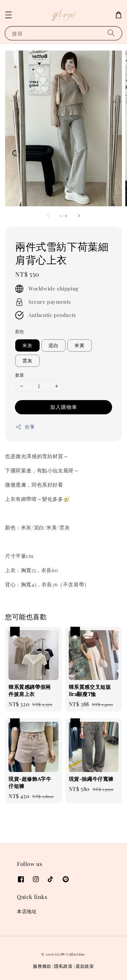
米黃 (80, 345)
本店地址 (27, 911)
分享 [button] (25, 427)
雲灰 (27, 361)
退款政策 (85, 966)
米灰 (27, 345)
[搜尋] (111, 33)
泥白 (54, 345)
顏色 (20, 331)
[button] (8, 15)
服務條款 (42, 966)
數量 (20, 375)
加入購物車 (64, 407)
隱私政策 (63, 966)
